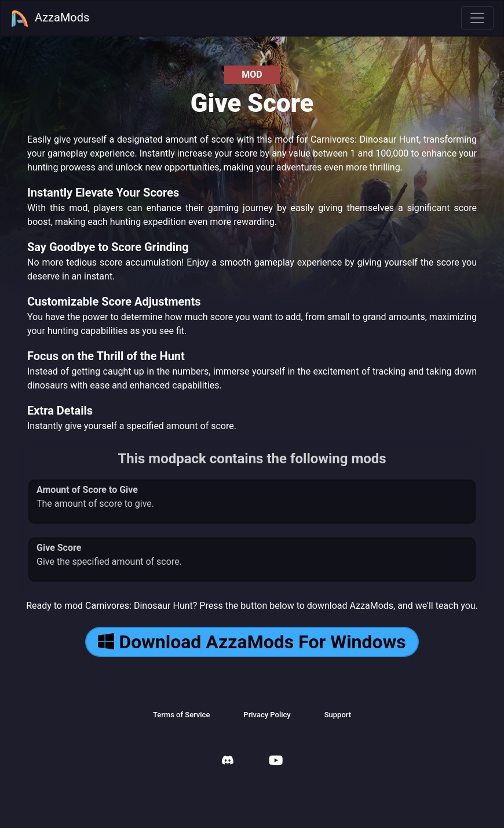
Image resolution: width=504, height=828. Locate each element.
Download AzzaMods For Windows (252, 642)
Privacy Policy (267, 715)
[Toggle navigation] (477, 18)
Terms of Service (181, 715)
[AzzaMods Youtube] (276, 762)
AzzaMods (50, 19)
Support (338, 715)
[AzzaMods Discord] (228, 762)
